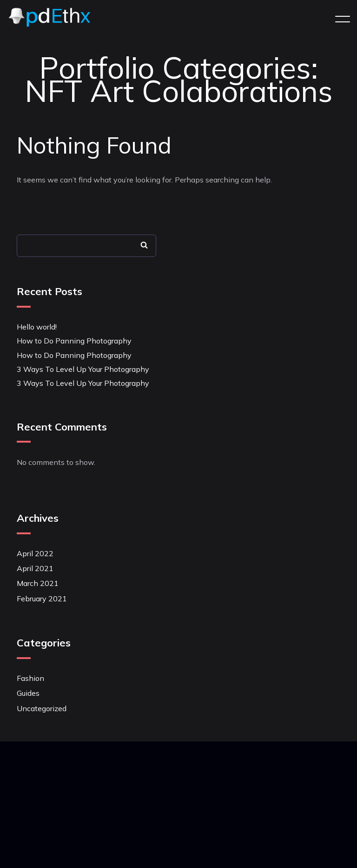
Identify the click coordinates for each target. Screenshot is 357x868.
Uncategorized (42, 708)
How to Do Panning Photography (74, 341)
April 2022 (35, 553)
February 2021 (42, 599)
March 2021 (38, 583)
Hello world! (37, 327)
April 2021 (35, 568)
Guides (28, 693)
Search (144, 245)
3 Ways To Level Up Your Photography (83, 369)
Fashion (30, 678)
